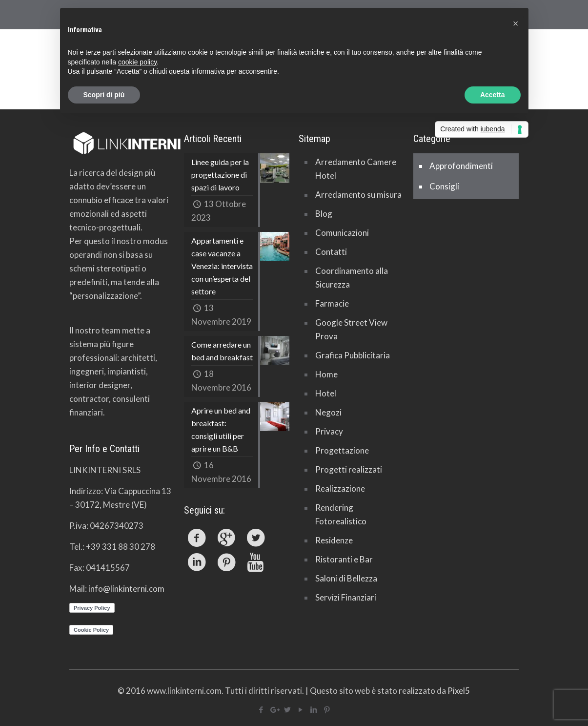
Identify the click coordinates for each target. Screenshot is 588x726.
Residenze (334, 540)
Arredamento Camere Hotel (356, 169)
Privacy (329, 431)
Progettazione (342, 450)
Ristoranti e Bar (344, 559)
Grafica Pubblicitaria (353, 355)
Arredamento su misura (358, 195)
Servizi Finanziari (346, 597)
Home (326, 374)
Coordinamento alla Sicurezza (352, 278)
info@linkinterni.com (126, 589)
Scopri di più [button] (104, 95)
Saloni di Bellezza (346, 578)
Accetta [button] (493, 95)
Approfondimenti (461, 166)
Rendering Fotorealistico (341, 514)
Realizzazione (340, 488)
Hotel (326, 393)
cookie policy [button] (137, 62)
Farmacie (332, 303)
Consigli (444, 186)
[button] (516, 23)
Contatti (331, 252)
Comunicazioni (342, 233)
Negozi (328, 412)
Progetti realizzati (349, 469)
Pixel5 (459, 691)
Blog (324, 214)
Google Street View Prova (351, 329)
